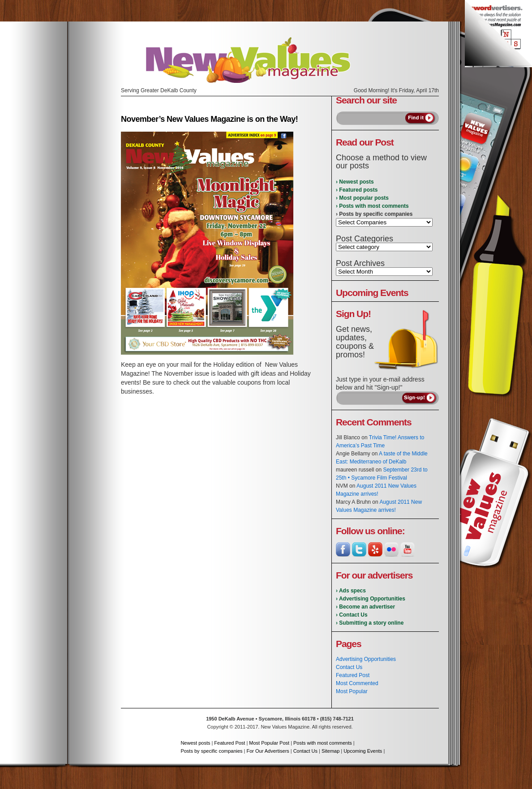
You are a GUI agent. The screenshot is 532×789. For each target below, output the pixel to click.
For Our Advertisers (268, 751)
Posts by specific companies (211, 751)
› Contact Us (352, 615)
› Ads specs (351, 591)
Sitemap (330, 751)
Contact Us (349, 667)
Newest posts (195, 743)
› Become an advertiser (365, 607)
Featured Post (353, 675)
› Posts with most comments (372, 206)
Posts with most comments (323, 743)
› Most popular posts (362, 198)
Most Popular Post (269, 743)
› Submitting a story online (370, 623)
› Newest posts (355, 182)
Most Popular (352, 691)
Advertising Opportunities (366, 659)
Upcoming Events (363, 751)
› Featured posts (357, 190)
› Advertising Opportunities (371, 599)
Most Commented (357, 683)
